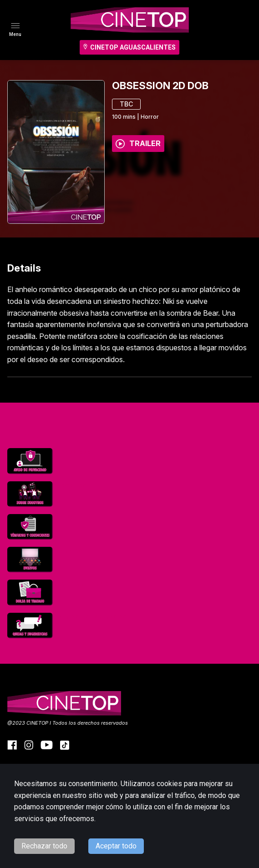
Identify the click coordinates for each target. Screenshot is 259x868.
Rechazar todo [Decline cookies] (44, 846)
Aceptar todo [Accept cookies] (116, 846)
